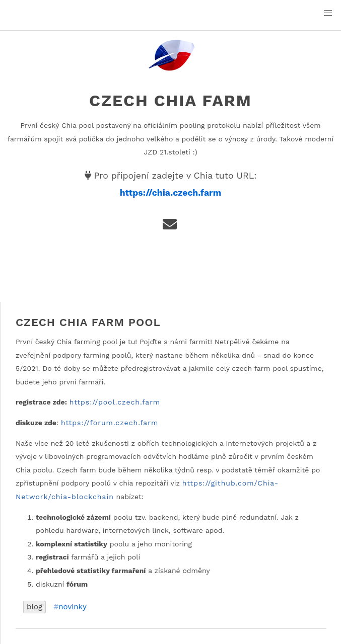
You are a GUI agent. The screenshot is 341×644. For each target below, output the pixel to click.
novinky (73, 607)
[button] (328, 13)
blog (35, 607)
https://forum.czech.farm (110, 423)
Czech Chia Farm (170, 101)
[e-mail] (170, 227)
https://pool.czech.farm (115, 402)
